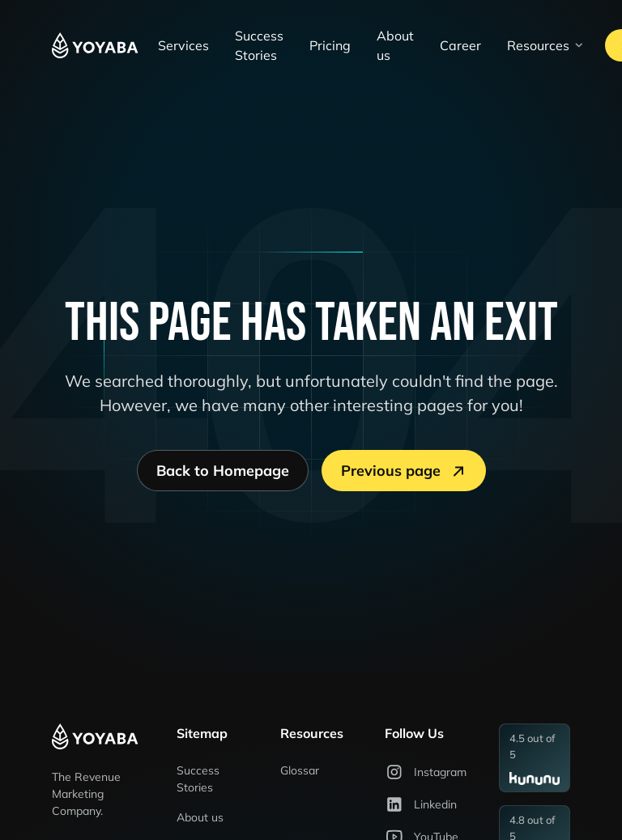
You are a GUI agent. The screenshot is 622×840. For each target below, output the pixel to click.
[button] (546, 45)
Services (183, 45)
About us (395, 45)
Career (460, 45)
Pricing (330, 45)
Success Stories (259, 45)
